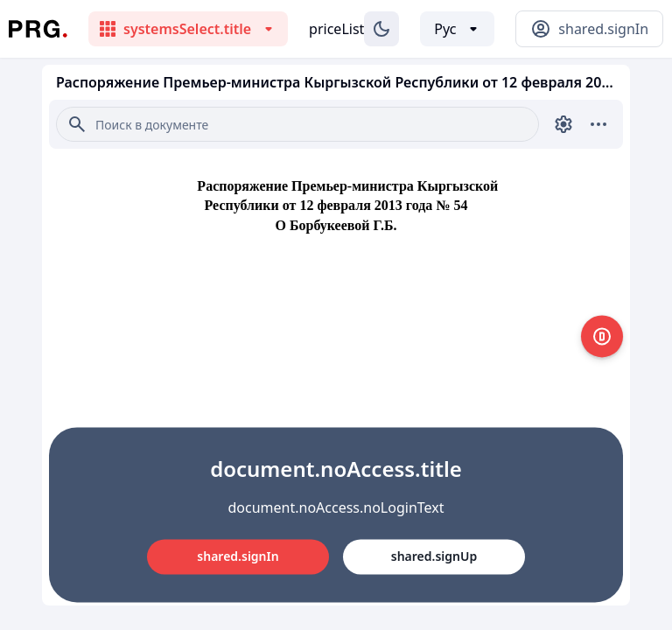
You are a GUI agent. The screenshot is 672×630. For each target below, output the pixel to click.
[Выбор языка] (457, 29)
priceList (336, 29)
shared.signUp (434, 556)
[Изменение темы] (381, 29)
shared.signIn (238, 556)
